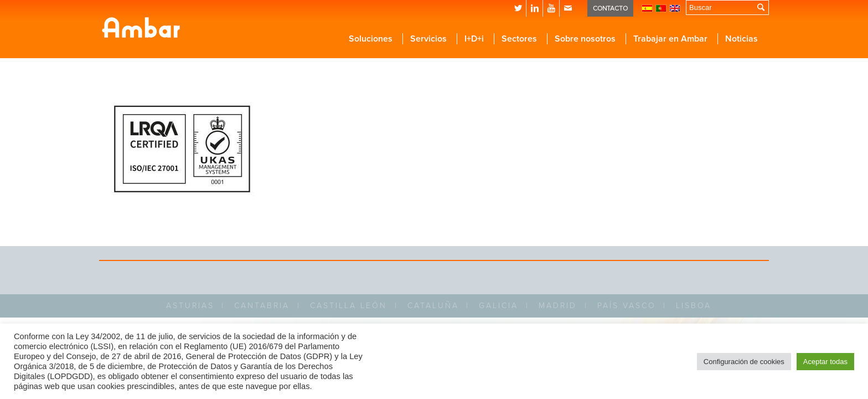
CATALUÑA (433, 306)
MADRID (558, 306)
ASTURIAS (190, 306)
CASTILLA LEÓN (348, 306)
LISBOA (694, 306)
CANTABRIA (262, 306)
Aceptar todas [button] (825, 362)
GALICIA (498, 306)
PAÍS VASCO (627, 306)
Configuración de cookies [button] (744, 362)
